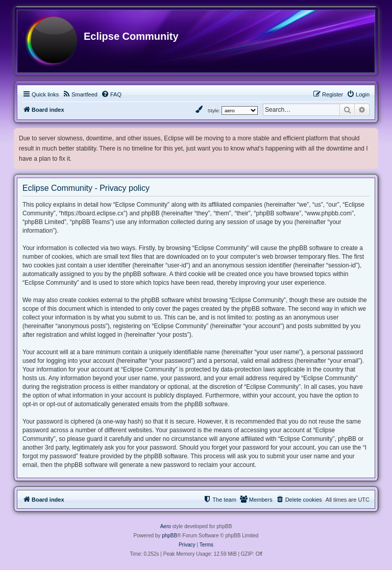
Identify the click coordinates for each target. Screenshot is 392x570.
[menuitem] (80, 94)
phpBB (169, 536)
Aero (166, 526)
